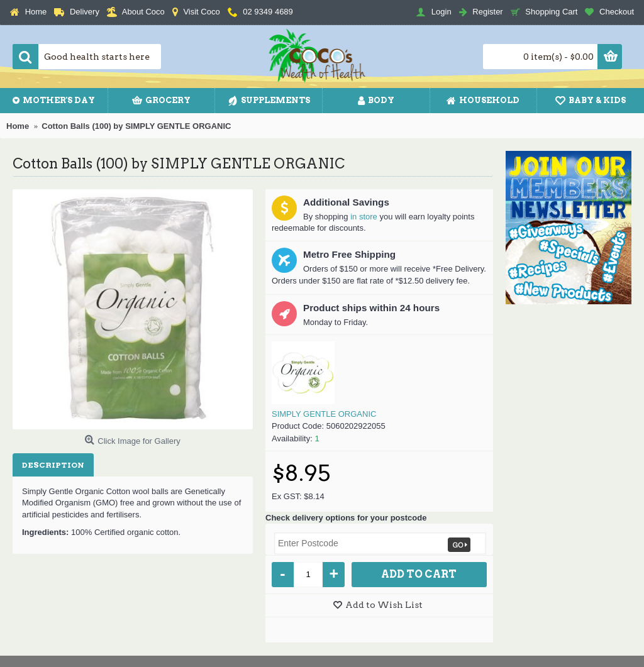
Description (53, 465)
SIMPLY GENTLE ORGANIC (324, 414)
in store (364, 217)
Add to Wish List (384, 605)
